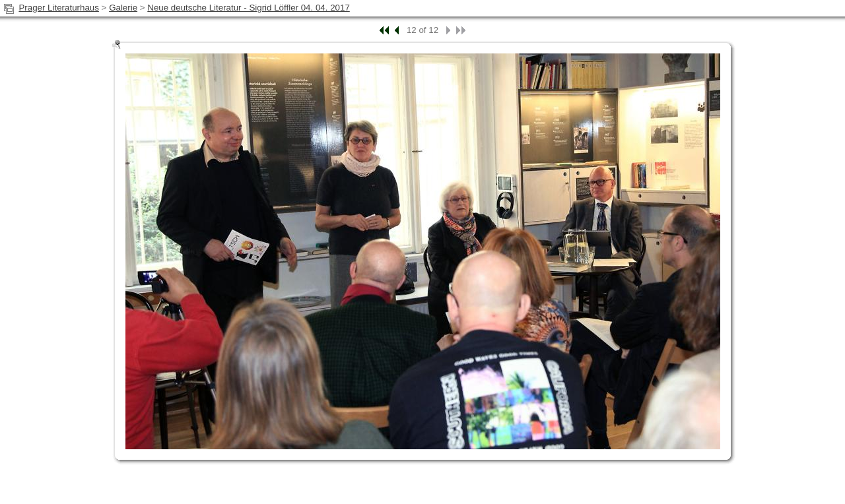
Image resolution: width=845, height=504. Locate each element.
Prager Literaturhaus (59, 8)
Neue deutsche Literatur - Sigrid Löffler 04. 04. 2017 (249, 8)
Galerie (123, 8)
